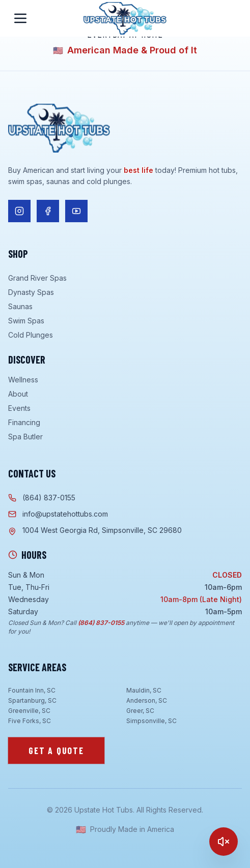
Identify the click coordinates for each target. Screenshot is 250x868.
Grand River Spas (37, 278)
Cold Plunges (31, 335)
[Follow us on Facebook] (48, 211)
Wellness (23, 380)
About (18, 394)
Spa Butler (25, 437)
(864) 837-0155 (42, 498)
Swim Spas (26, 321)
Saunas (20, 306)
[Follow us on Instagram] (19, 211)
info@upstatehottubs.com (58, 514)
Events (19, 408)
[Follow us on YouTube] (76, 211)
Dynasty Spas (31, 292)
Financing (24, 422)
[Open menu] (20, 18)
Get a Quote (56, 751)
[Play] (224, 842)
